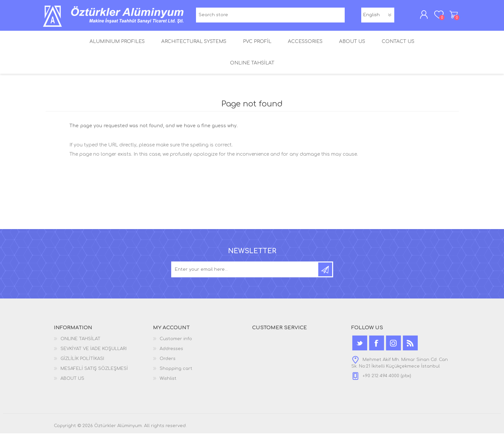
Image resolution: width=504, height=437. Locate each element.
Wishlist (168, 382)
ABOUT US (72, 382)
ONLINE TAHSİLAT (80, 342)
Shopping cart (451, 16)
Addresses (171, 352)
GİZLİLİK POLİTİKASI (82, 362)
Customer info (176, 342)
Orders (168, 362)
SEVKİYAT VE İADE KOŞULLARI (94, 352)
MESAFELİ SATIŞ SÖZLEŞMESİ (94, 372)
